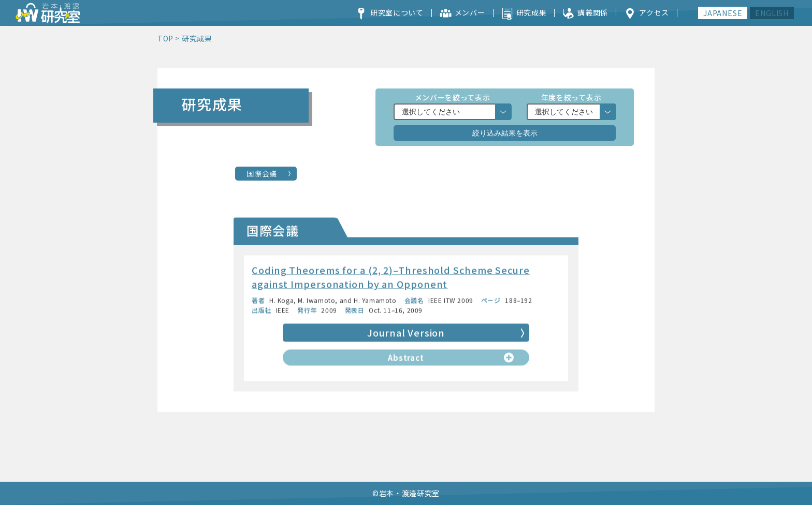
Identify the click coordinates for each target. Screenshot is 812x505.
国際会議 (262, 173)
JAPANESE (723, 13)
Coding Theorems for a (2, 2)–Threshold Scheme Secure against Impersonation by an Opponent (391, 279)
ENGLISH (772, 13)
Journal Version (406, 334)
